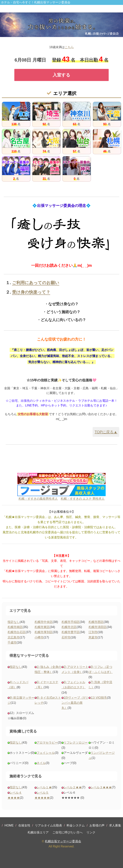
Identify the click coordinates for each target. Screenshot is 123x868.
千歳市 (12, 643)
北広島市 (14, 637)
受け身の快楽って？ (31, 292)
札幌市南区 (15, 627)
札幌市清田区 (98, 627)
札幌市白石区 (17, 632)
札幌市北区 (69, 627)
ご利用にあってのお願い (36, 283)
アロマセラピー (47, 743)
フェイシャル (46, 753)
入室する (61, 75)
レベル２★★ (73, 787)
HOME (9, 825)
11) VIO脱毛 (99, 698)
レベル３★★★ (101, 787)
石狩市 (66, 637)
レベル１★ (44, 787)
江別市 (93, 632)
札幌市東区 (42, 627)
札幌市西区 (96, 622)
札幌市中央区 (44, 622)
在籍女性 (24, 825)
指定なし (14, 622)
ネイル (41, 763)
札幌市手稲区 (71, 622)
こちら (69, 47)
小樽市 (39, 637)
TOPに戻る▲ (106, 432)
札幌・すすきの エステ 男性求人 (83, 499)
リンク (91, 832)
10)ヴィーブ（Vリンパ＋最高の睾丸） (75, 703)
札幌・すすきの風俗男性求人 (38, 499)
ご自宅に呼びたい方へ (68, 832)
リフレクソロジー (76, 743)
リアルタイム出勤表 (48, 825)
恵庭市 (93, 637)
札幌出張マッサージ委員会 (63, 841)
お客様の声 (97, 825)
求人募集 (115, 825)
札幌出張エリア (38, 832)
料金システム (76, 825)
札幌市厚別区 (44, 632)
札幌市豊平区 (71, 632)
